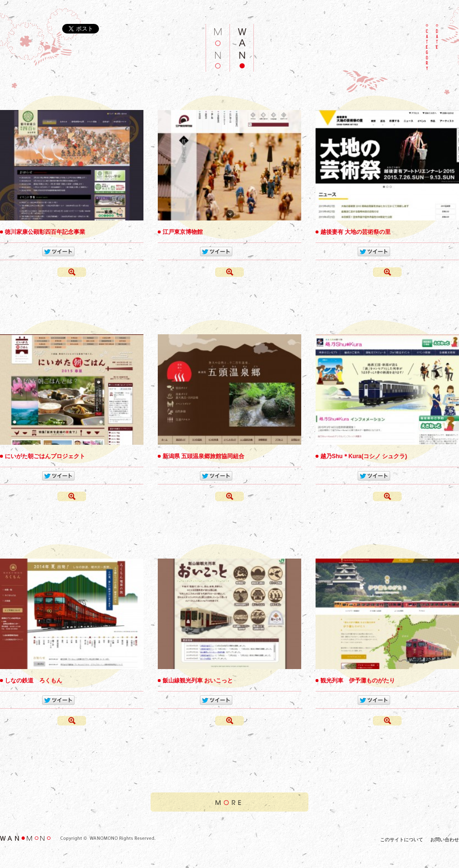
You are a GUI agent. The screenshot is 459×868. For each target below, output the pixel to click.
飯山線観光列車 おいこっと (198, 681)
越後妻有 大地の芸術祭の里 (355, 232)
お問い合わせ (445, 840)
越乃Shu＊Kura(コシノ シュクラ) (364, 456)
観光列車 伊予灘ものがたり (358, 681)
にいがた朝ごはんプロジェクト (45, 456)
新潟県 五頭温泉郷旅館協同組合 (203, 456)
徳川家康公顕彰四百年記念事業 (45, 232)
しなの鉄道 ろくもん (33, 681)
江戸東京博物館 (183, 232)
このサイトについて (402, 840)
